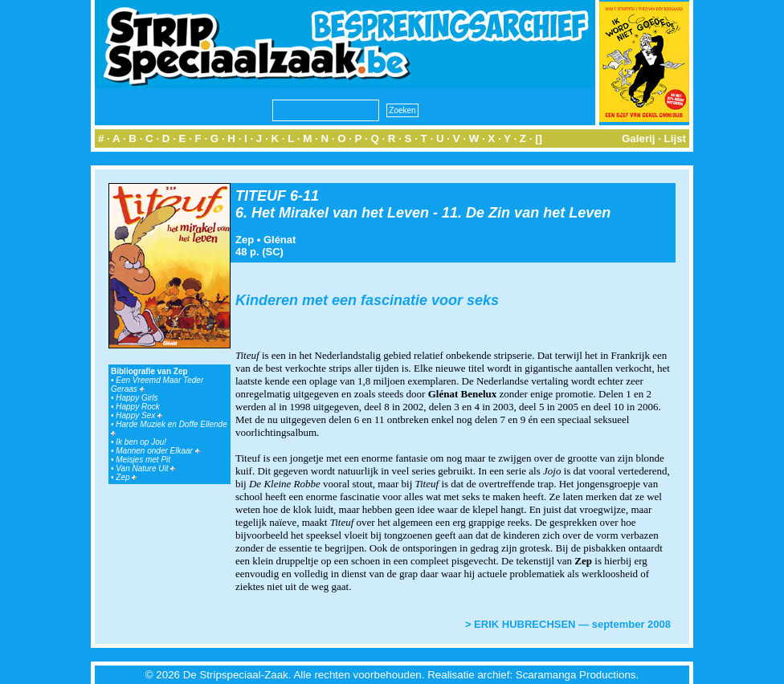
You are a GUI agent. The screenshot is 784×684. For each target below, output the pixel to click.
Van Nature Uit (145, 468)
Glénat (280, 240)
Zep (126, 477)
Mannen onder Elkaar (157, 451)
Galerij (639, 138)
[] (539, 138)
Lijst (675, 138)
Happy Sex (139, 415)
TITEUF (261, 196)
